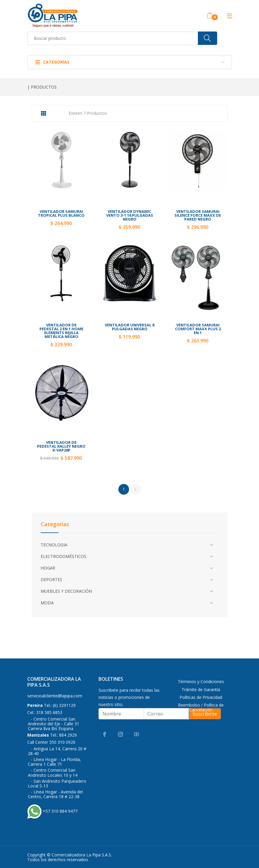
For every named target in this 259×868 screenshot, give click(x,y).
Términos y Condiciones (201, 681)
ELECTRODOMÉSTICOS (63, 556)
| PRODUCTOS (42, 87)
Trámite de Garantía (201, 689)
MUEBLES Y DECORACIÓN (66, 591)
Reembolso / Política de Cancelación (201, 707)
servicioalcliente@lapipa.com (55, 696)
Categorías (52, 62)
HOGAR (48, 568)
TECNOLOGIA (54, 545)
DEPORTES (51, 580)
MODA (47, 603)
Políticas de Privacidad (201, 697)
